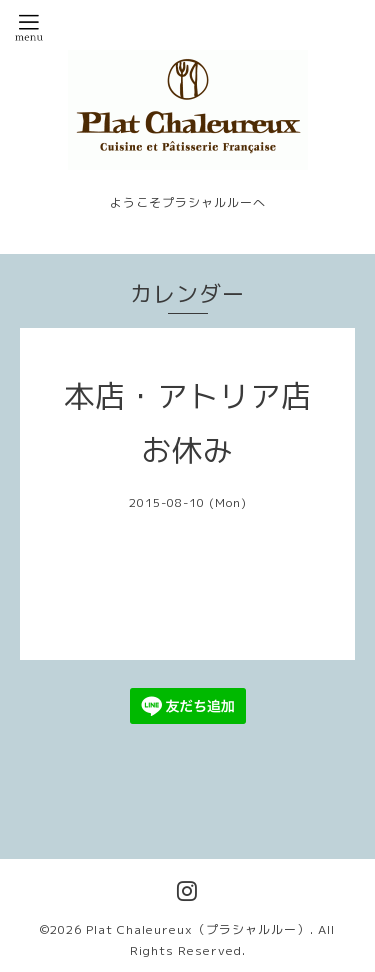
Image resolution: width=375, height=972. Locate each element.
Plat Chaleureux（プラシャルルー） (198, 929)
